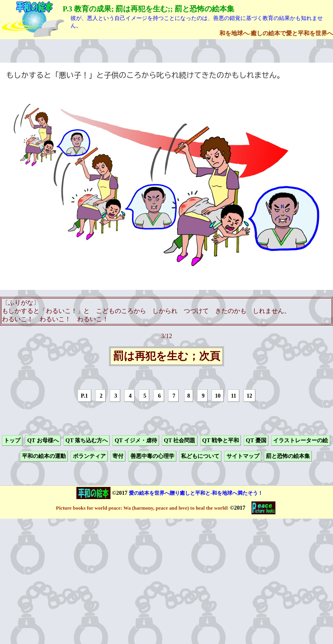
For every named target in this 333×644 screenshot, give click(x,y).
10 (218, 396)
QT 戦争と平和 (221, 440)
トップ (12, 440)
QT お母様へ (43, 440)
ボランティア (89, 456)
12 (249, 396)
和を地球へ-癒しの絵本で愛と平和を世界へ (276, 33)
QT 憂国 (256, 440)
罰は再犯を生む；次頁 (167, 356)
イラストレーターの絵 (300, 440)
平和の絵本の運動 (44, 456)
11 (233, 396)
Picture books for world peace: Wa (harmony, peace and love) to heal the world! (142, 508)
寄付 (118, 456)
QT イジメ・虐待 (136, 440)
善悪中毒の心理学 (152, 456)
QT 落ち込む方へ (87, 440)
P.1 (84, 396)
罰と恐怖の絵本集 (288, 456)
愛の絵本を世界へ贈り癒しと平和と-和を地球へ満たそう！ (196, 493)
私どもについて (200, 456)
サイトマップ (243, 456)
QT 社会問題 (179, 440)
